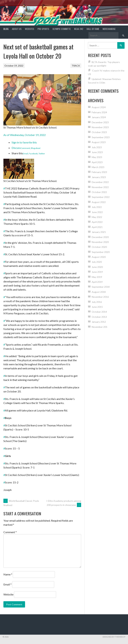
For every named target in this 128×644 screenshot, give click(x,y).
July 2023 (97, 147)
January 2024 (99, 117)
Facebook (33, 154)
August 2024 (99, 107)
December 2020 (100, 237)
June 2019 (97, 272)
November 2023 (100, 127)
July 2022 (97, 207)
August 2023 (99, 142)
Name (8, 574)
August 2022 (99, 202)
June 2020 (97, 267)
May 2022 (97, 217)
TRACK (76, 66)
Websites (29, 29)
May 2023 (97, 157)
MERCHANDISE (109, 29)
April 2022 (97, 222)
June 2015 (97, 307)
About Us (17, 29)
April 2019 (97, 282)
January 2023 (99, 177)
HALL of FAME (93, 29)
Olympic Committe (62, 29)
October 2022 (99, 192)
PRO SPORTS (43, 29)
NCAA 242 (79, 29)
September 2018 (101, 287)
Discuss (16, 148)
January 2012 (99, 322)
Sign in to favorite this (24, 142)
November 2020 (100, 242)
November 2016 (100, 297)
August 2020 (99, 257)
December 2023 (100, 122)
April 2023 (97, 162)
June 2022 (97, 212)
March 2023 (98, 167)
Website (8, 594)
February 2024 (99, 112)
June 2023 (97, 152)
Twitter (42, 154)
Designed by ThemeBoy (114, 637)
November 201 (100, 327)
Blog (6, 29)
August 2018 (99, 292)
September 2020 (101, 252)
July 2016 (97, 302)
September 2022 (101, 197)
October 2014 (99, 312)
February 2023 (99, 172)
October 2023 (99, 132)
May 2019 (97, 277)
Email (25, 154)
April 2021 (97, 227)
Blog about (36, 148)
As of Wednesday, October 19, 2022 (25, 135)
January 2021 (99, 232)
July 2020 (97, 262)
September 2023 (101, 137)
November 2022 (100, 187)
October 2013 (99, 317)
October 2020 (99, 247)
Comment (25, 148)
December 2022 (100, 182)
